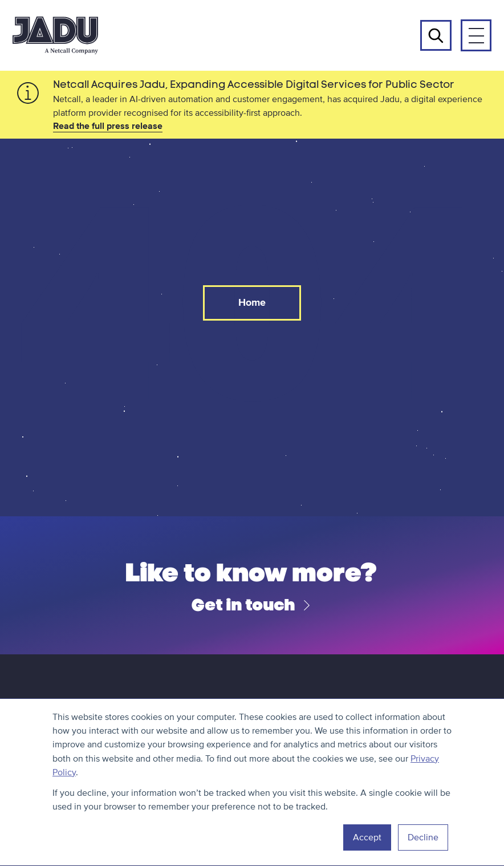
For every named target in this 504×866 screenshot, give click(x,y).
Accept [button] (367, 837)
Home (252, 302)
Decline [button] (423, 837)
